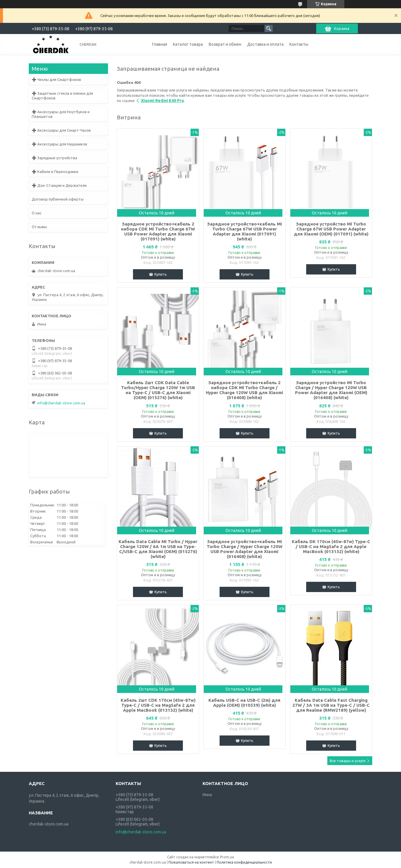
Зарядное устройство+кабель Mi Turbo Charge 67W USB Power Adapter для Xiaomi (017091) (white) (244, 231)
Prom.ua (227, 857)
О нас (37, 213)
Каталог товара (188, 44)
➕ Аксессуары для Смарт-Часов (61, 130)
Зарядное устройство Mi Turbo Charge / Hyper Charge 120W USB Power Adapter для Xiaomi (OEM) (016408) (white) (331, 390)
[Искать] (269, 28)
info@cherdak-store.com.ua (61, 403)
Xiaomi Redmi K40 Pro (162, 101)
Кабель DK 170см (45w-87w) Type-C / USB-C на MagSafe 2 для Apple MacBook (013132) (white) (331, 546)
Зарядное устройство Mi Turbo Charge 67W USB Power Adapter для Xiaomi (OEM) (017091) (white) (331, 229)
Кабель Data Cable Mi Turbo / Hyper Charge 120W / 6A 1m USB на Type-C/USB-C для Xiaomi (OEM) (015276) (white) (158, 549)
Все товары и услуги (348, 761)
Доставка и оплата (265, 44)
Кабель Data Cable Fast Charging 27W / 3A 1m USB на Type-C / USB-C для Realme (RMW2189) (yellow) (331, 705)
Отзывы (39, 227)
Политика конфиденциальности (244, 862)
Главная (160, 44)
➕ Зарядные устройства (54, 158)
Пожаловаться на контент (191, 862)
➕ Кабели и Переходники (55, 172)
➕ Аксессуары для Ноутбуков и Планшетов (61, 114)
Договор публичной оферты (58, 199)
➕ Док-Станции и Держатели (59, 185)
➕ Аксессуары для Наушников (59, 144)
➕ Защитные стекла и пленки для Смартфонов (62, 96)
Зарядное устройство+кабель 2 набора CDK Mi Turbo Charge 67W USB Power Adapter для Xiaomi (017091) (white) (158, 231)
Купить (161, 274)
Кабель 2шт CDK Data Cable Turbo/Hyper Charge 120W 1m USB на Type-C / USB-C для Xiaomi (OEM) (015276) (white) (158, 390)
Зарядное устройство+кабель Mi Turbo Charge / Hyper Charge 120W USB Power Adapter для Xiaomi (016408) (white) (245, 549)
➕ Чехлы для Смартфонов (56, 79)
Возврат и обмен (225, 44)
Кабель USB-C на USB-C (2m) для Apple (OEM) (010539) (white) (244, 703)
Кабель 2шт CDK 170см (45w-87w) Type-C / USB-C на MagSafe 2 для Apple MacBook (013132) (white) (158, 705)
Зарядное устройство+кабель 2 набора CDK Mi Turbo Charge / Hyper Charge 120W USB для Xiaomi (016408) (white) (244, 390)
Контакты (299, 44)
